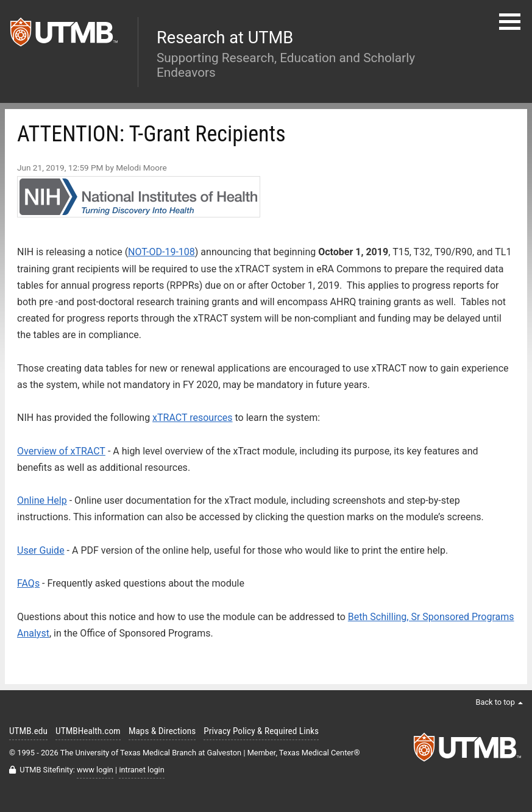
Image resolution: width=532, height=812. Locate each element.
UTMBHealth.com (88, 731)
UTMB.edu (28, 731)
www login (95, 770)
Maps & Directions (162, 731)
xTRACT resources (192, 418)
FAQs (28, 583)
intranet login (141, 770)
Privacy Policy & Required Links (261, 731)
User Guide (41, 550)
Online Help (42, 500)
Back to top (499, 702)
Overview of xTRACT (61, 451)
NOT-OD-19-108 (161, 252)
